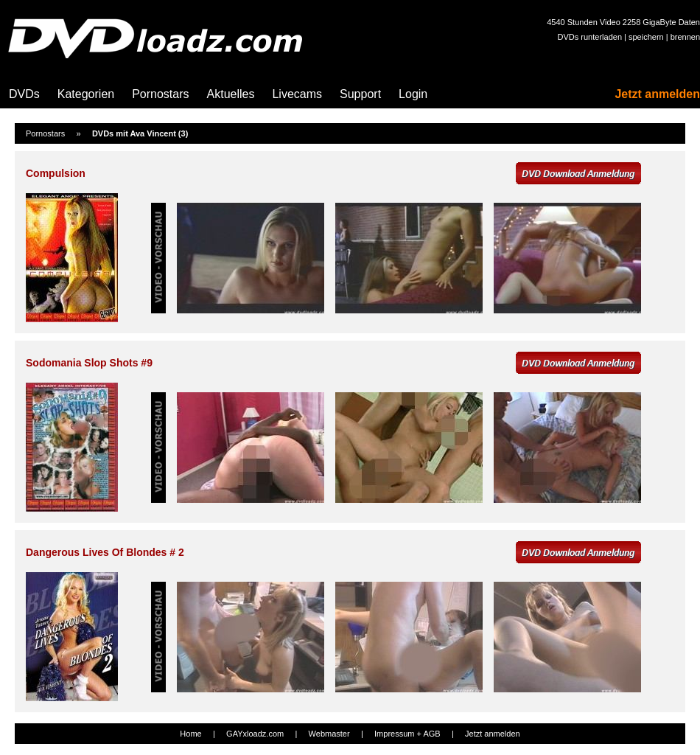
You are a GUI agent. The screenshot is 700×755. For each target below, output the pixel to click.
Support (360, 94)
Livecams (297, 94)
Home (190, 734)
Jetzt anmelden (657, 94)
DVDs (24, 94)
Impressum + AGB (407, 734)
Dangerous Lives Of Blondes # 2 (105, 552)
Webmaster (329, 734)
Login (413, 94)
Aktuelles (231, 94)
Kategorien (86, 94)
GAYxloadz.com (255, 734)
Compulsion (56, 173)
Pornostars (160, 94)
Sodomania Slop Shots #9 (89, 363)
